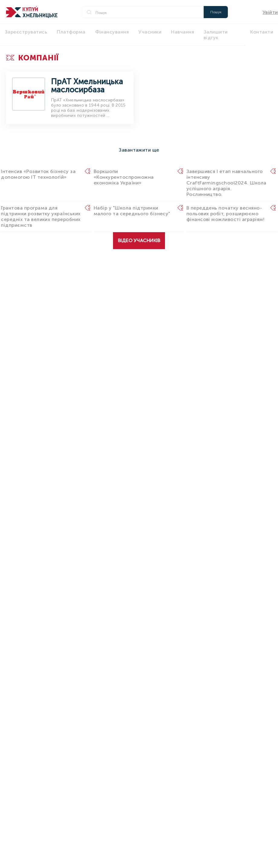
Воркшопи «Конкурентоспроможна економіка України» (124, 177)
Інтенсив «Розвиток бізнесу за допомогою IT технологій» (38, 174)
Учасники (150, 32)
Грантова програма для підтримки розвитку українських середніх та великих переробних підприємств (41, 216)
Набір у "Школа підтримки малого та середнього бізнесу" (132, 211)
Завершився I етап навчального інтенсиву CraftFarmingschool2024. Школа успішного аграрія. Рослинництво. (226, 183)
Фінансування (112, 32)
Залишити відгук (216, 35)
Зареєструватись (26, 32)
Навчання (183, 32)
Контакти (262, 32)
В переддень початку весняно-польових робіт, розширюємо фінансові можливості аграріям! (225, 214)
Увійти (270, 12)
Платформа (71, 32)
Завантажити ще (139, 150)
